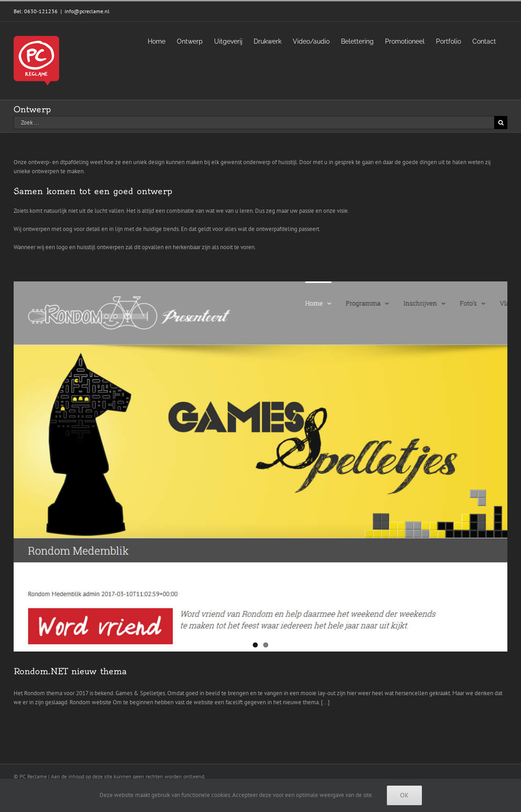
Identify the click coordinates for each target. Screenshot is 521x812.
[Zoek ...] (254, 123)
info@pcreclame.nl (87, 11)
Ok (404, 795)
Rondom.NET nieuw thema (70, 671)
